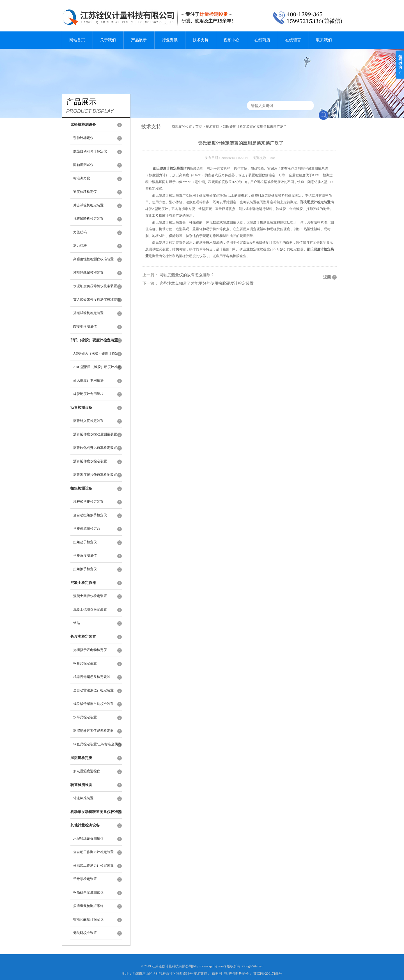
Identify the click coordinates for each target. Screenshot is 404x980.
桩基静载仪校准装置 (88, 273)
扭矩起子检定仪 (85, 542)
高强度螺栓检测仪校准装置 (93, 259)
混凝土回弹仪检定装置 (90, 596)
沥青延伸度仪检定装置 (90, 461)
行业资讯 (170, 40)
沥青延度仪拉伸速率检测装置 (95, 475)
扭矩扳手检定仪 (85, 569)
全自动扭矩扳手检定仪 (90, 515)
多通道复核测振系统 (88, 906)
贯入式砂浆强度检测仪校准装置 (97, 300)
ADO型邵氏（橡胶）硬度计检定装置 (97, 369)
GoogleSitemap (253, 966)
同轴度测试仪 (83, 165)
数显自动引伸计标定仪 (90, 151)
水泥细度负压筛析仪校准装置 (95, 286)
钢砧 (77, 623)
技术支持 (201, 40)
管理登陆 (231, 974)
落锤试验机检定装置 (88, 313)
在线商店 (262, 40)
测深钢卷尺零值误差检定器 (93, 731)
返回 (327, 277)
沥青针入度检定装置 (88, 421)
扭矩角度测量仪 (85, 556)
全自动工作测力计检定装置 (93, 852)
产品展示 (139, 40)
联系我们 (324, 40)
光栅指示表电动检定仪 (90, 650)
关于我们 (108, 40)
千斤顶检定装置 (85, 879)
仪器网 (217, 974)
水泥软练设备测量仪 (88, 839)
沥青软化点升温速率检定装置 (95, 448)
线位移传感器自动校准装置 (93, 704)
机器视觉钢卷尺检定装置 (92, 677)
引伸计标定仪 (83, 138)
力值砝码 (80, 232)
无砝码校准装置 (85, 933)
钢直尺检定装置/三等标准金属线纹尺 (97, 747)
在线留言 (293, 40)
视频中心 (231, 40)
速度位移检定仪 (85, 192)
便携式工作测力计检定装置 (93, 865)
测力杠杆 (80, 246)
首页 (199, 127)
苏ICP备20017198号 (268, 974)
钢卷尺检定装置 (85, 663)
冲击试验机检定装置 (88, 205)
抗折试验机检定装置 (88, 219)
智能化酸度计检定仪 (88, 919)
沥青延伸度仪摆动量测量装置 (95, 434)
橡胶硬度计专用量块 (88, 394)
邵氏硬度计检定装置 (168, 168)
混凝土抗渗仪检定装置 (90, 609)
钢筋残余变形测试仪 (88, 892)
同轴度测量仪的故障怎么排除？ (187, 275)
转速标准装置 (83, 798)
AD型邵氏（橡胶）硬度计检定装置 (96, 356)
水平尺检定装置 (85, 717)
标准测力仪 (82, 178)
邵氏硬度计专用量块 (88, 380)
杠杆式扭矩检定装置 (88, 502)
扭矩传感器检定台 (87, 529)
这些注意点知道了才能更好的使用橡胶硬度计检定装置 (206, 283)
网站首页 (77, 40)
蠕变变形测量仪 (85, 326)
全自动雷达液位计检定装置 (93, 690)
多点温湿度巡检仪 (87, 771)
